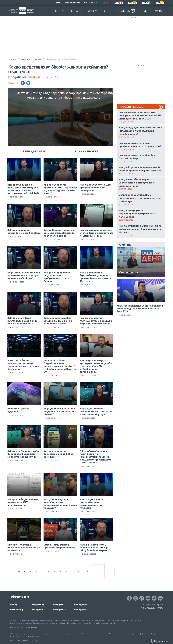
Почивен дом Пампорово (105, 623)
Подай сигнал (113, 621)
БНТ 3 (91, 11)
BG (161, 11)
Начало (13, 59)
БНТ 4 (107, 11)
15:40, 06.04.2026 (126, 315)
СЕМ (12, 636)
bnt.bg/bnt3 (81, 605)
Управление (88, 621)
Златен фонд (46, 621)
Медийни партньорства (80, 623)
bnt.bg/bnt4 (81, 610)
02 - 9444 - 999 (152, 608)
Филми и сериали (62, 621)
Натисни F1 (39, 59)
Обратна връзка (149, 634)
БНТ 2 (74, 11)
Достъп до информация (21, 623)
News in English (17, 627)
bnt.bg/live (37, 610)
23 (79, 572)
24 (87, 572)
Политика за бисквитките (87, 634)
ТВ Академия (135, 621)
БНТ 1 (58, 11)
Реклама (133, 18)
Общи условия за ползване (23, 634)
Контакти (100, 621)
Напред (124, 621)
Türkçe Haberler (31, 627)
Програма (76, 621)
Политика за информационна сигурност (121, 634)
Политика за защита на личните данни (55, 634)
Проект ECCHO (34, 636)
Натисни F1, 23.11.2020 (42, 77)
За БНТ (13, 621)
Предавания (25, 59)
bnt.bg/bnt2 (59, 610)
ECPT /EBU (21, 636)
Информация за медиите (46, 623)
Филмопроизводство (28, 621)
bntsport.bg (38, 605)
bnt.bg (14, 605)
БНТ (58, 3)
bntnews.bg (17, 610)
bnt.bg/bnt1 (59, 605)
